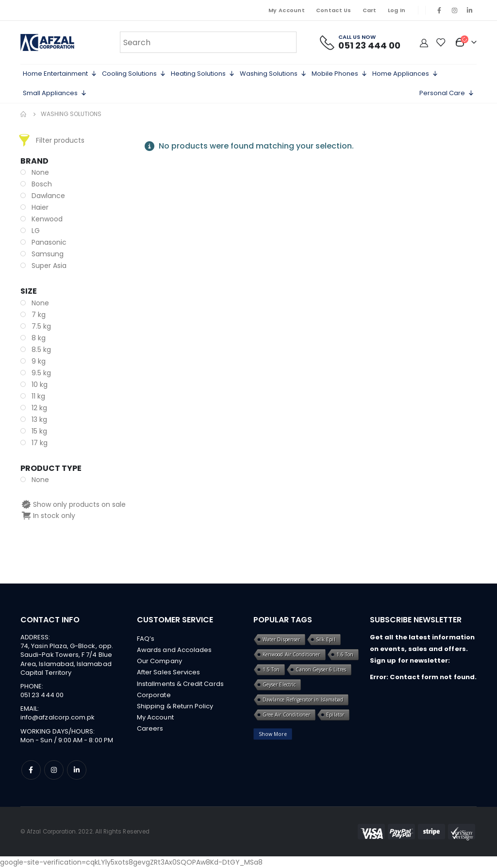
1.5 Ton (271, 669)
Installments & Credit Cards (180, 685)
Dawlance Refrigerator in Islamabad (303, 700)
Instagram (54, 770)
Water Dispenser (281, 639)
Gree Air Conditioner (286, 715)
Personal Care (447, 93)
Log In (397, 10)
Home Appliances (405, 74)
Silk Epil (326, 639)
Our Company (159, 662)
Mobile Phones (340, 74)
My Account (287, 10)
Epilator (335, 715)
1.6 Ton (345, 654)
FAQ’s (146, 639)
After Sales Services (168, 674)
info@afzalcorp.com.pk (58, 717)
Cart (370, 10)
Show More (273, 734)
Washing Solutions (273, 74)
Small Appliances (55, 93)
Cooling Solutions (134, 74)
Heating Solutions (203, 74)
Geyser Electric (279, 684)
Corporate (154, 697)
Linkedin (77, 770)
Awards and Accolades (174, 650)
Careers (150, 732)
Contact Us (334, 10)
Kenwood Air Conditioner (291, 654)
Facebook (31, 770)
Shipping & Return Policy (175, 709)
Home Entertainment (60, 74)
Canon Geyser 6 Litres (321, 669)
